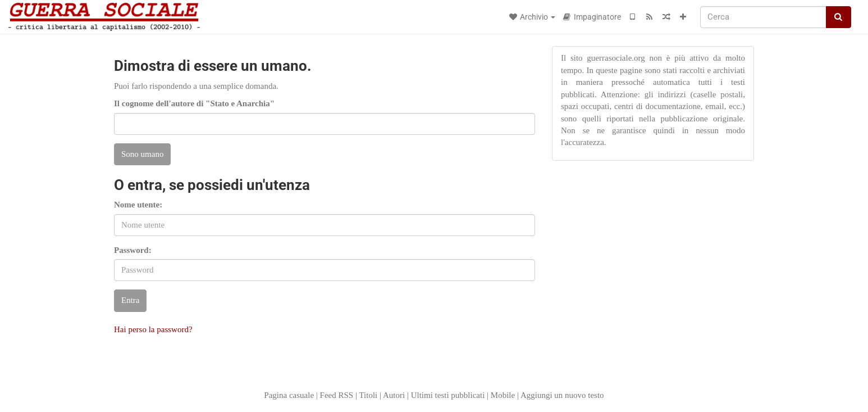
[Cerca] (763, 17)
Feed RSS (337, 395)
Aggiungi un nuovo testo (562, 395)
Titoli (368, 395)
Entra (130, 300)
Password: (133, 250)
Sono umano (142, 154)
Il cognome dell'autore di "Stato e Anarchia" (194, 103)
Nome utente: (138, 205)
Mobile (503, 395)
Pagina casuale (289, 395)
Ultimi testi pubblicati (448, 395)
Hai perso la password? (153, 329)
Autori (394, 395)
